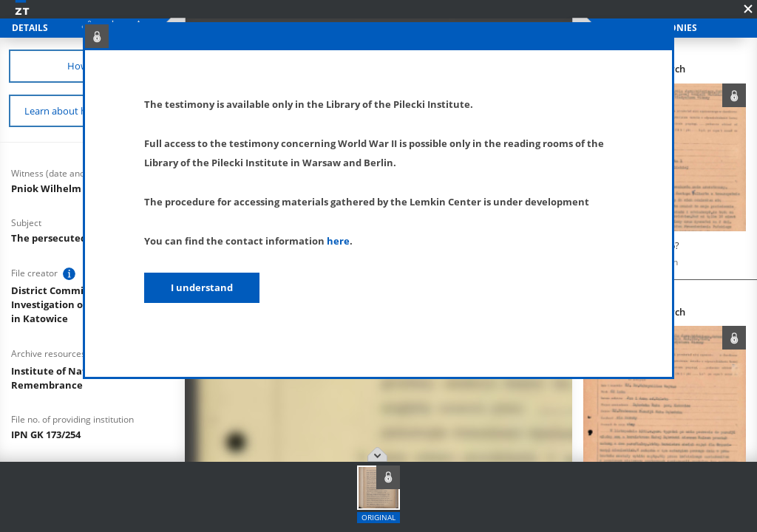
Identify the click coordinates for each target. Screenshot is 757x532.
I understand (202, 287)
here (338, 241)
